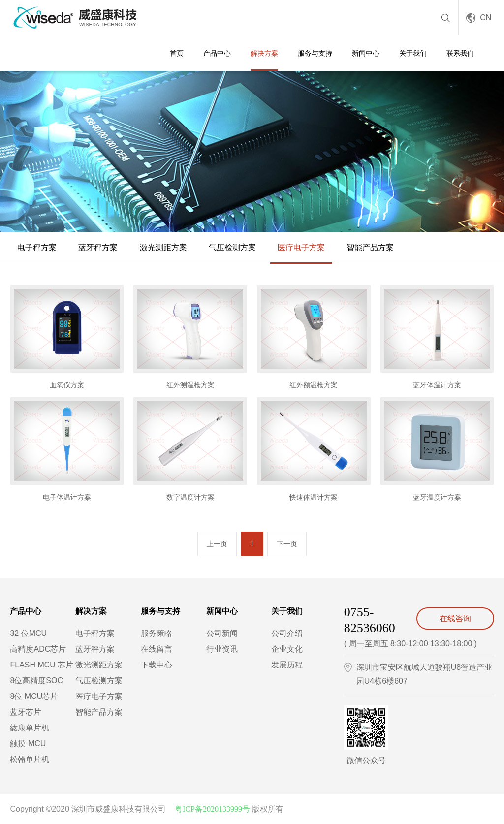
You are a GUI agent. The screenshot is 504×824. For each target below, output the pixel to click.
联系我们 (460, 53)
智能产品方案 (370, 247)
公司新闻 (222, 633)
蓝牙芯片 (26, 712)
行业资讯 (222, 649)
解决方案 (264, 53)
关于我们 (413, 53)
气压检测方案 (232, 247)
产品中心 (217, 53)
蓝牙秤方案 (98, 247)
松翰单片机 (30, 759)
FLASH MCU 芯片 (42, 665)
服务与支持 (315, 53)
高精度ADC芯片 (38, 649)
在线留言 (157, 649)
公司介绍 (287, 633)
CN (486, 17)
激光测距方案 (163, 247)
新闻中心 (366, 53)
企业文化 (287, 649)
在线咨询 (455, 618)
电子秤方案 (37, 247)
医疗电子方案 (301, 247)
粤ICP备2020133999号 (212, 809)
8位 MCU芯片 (34, 696)
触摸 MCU (28, 744)
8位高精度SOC (36, 681)
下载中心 (157, 665)
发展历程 (287, 665)
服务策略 (157, 633)
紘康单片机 (30, 728)
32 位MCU (28, 633)
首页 (177, 53)
